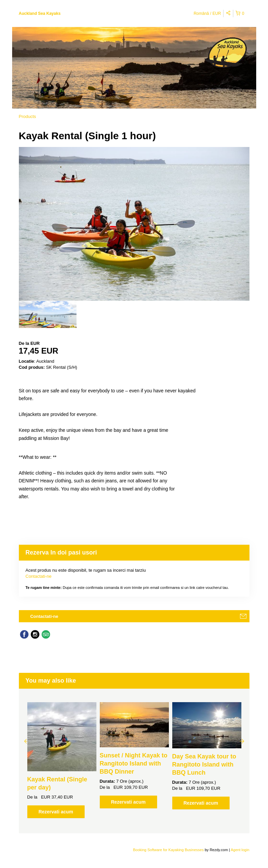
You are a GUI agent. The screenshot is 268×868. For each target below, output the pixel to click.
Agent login (240, 850)
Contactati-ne (39, 576)
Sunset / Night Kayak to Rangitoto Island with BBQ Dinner (134, 764)
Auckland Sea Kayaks (40, 13)
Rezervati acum (56, 812)
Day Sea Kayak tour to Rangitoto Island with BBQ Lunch (204, 765)
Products (27, 116)
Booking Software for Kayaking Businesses (169, 850)
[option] (48, 315)
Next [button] (242, 741)
